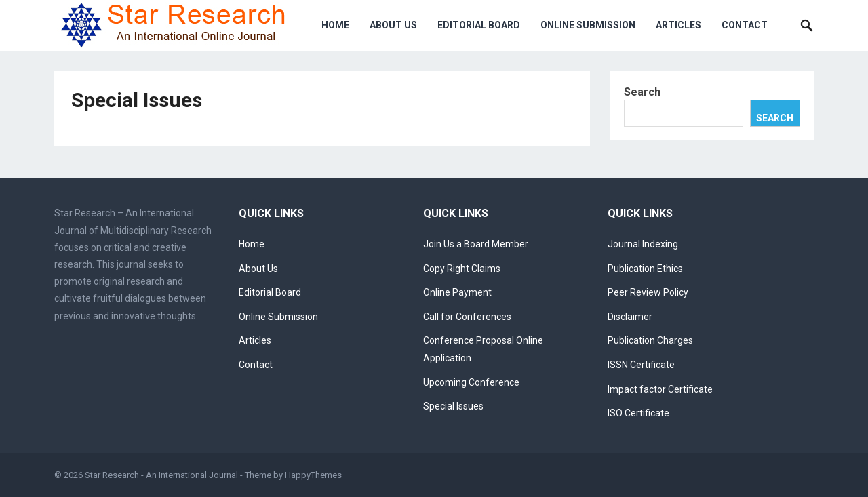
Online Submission (588, 25)
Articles (678, 25)
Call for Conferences (467, 317)
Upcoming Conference (471, 382)
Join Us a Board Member (476, 244)
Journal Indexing (643, 244)
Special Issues (453, 406)
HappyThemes (313, 475)
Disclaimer (630, 317)
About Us (393, 25)
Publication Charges (650, 340)
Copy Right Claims (462, 269)
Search (642, 92)
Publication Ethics (645, 269)
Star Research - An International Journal (161, 475)
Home (335, 25)
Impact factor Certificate (660, 389)
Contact (745, 25)
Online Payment (457, 292)
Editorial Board (479, 25)
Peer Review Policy (648, 292)
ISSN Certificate (641, 365)
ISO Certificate (638, 413)
